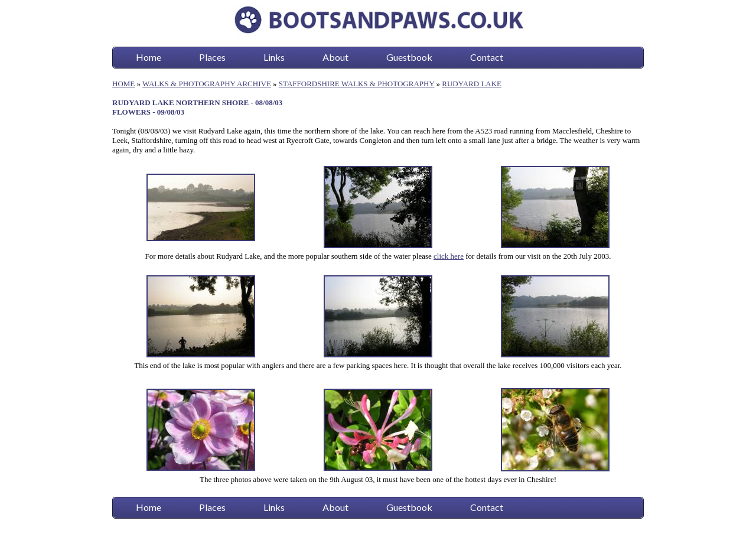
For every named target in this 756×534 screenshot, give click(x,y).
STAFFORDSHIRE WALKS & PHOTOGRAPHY (356, 84)
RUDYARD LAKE (472, 84)
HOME (123, 84)
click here (449, 256)
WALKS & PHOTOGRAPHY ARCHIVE (207, 84)
